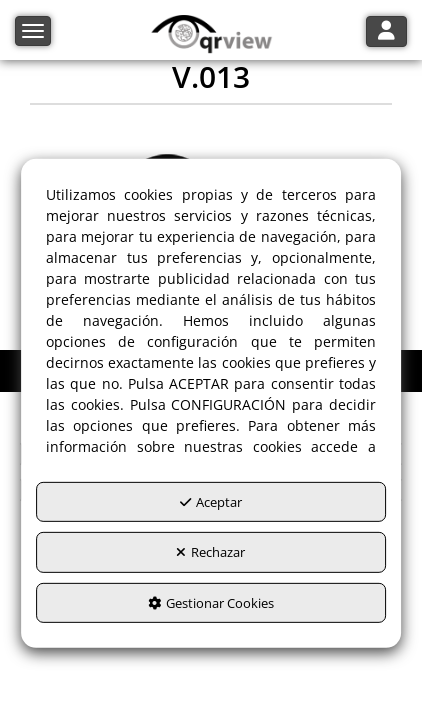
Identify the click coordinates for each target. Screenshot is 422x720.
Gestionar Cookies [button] (211, 602)
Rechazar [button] (210, 552)
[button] (211, 35)
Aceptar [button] (211, 501)
